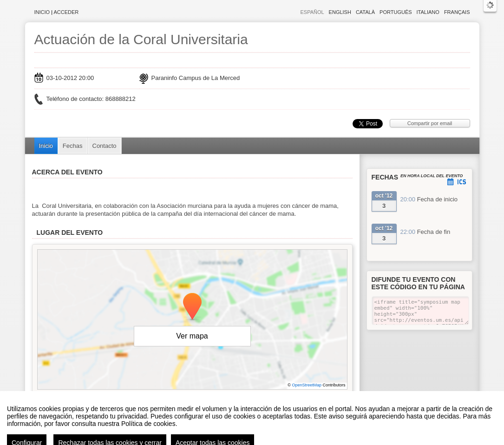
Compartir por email (430, 123)
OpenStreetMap (307, 385)
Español (312, 12)
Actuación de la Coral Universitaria (141, 39)
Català (365, 12)
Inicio (42, 12)
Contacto (105, 146)
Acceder (66, 12)
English (340, 12)
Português (396, 12)
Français (457, 12)
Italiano (428, 12)
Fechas (73, 146)
